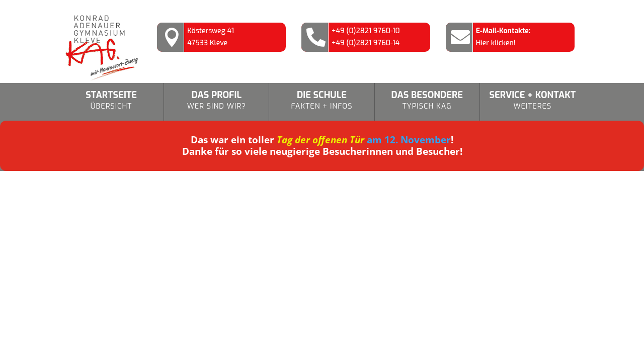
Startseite (111, 101)
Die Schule (321, 101)
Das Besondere (427, 101)
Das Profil (216, 101)
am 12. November (364, 140)
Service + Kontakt (533, 101)
